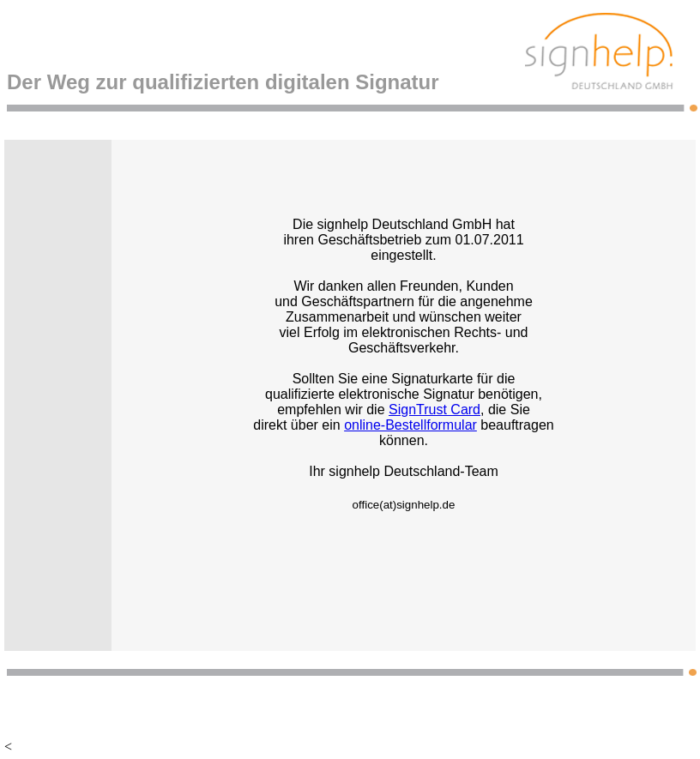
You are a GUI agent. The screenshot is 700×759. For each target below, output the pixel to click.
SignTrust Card (434, 410)
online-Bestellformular (410, 425)
